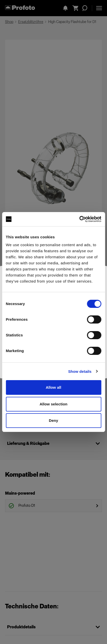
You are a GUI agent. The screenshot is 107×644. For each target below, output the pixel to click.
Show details (80, 371)
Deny (53, 420)
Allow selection (53, 404)
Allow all (54, 387)
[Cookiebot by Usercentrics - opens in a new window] (79, 219)
